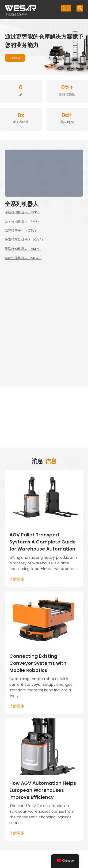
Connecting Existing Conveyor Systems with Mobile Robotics (38, 663)
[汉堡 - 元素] (66, 8)
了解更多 (17, 579)
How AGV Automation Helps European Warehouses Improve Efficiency (43, 790)
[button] (80, 8)
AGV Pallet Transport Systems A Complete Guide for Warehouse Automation (43, 542)
